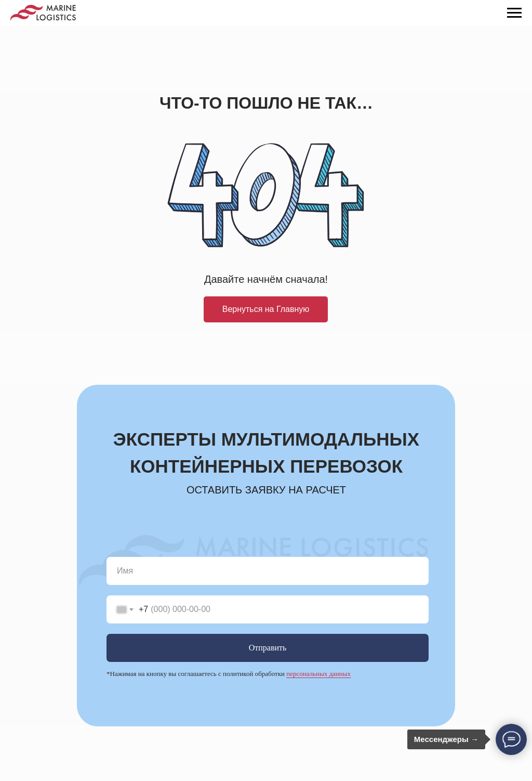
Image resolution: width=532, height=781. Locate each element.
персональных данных (318, 674)
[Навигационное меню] (514, 13)
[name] (268, 571)
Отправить (268, 648)
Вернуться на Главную (266, 309)
